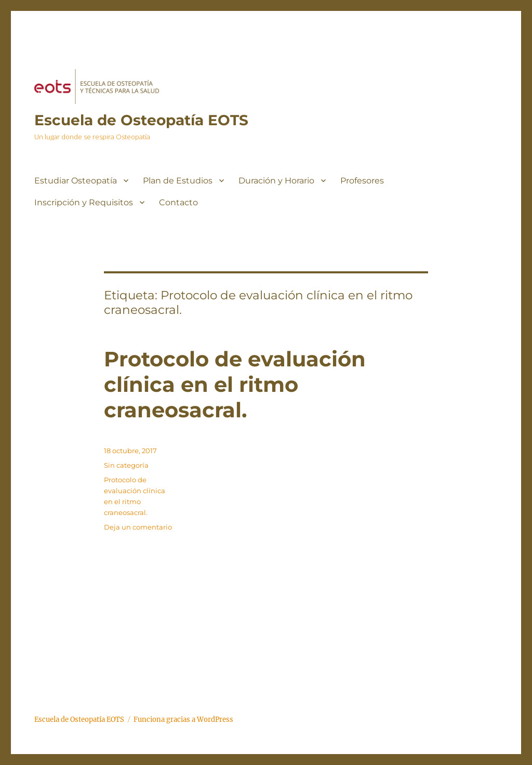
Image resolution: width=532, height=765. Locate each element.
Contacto (178, 202)
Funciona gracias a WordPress (183, 720)
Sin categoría (126, 465)
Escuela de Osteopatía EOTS (141, 120)
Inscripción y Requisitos (84, 202)
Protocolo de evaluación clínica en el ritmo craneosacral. (235, 384)
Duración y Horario (276, 181)
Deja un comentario (138, 527)
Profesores (362, 181)
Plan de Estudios (178, 181)
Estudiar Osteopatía (76, 181)
